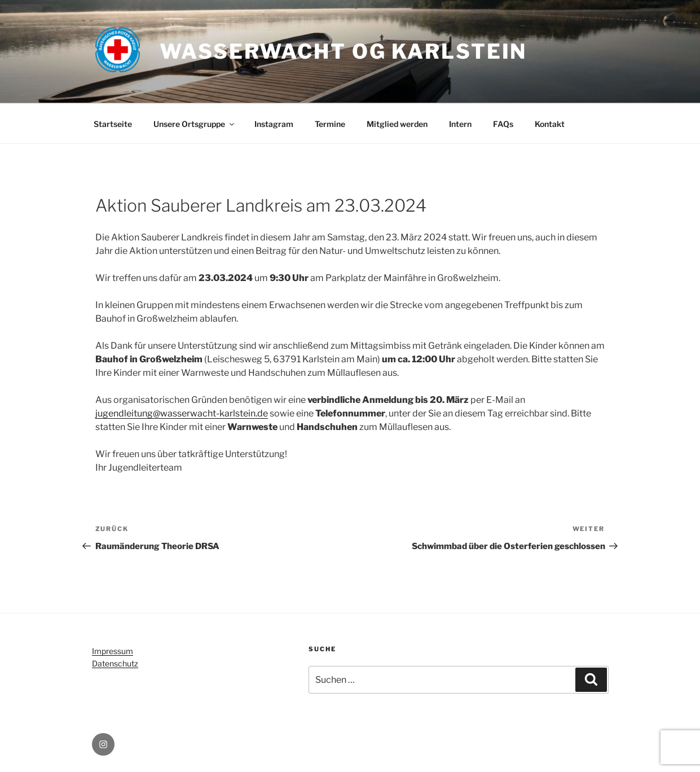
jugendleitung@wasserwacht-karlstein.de (182, 413)
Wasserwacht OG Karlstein (343, 51)
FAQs (503, 124)
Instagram (274, 124)
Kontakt (550, 124)
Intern (460, 124)
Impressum (113, 651)
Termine (330, 124)
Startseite (113, 124)
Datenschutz (115, 663)
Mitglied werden (397, 124)
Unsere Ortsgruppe (195, 124)
